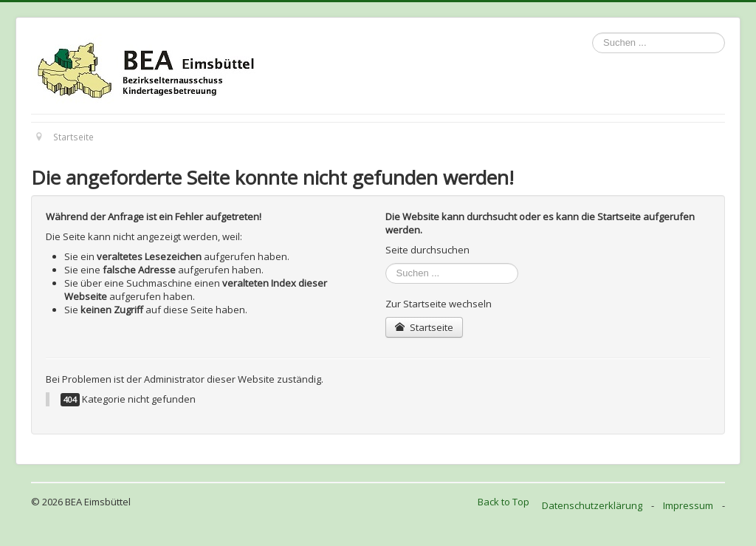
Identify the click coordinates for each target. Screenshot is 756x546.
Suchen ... (592, 33)
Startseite (424, 327)
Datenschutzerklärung (592, 505)
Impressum (688, 505)
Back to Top (504, 502)
